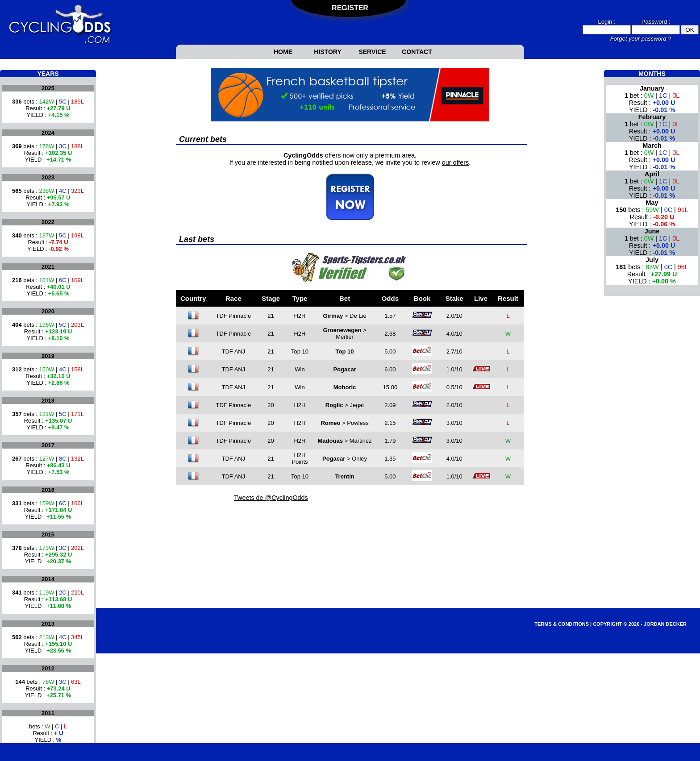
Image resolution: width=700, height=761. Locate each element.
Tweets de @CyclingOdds (271, 498)
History (327, 52)
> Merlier (344, 333)
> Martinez (345, 441)
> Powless (344, 423)
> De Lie (344, 316)
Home (283, 52)
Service (372, 52)
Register (350, 8)
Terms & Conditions (562, 624)
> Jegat (345, 405)
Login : (606, 22)
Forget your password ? (641, 39)
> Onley (345, 459)
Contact (417, 52)
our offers (456, 162)
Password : (656, 22)
